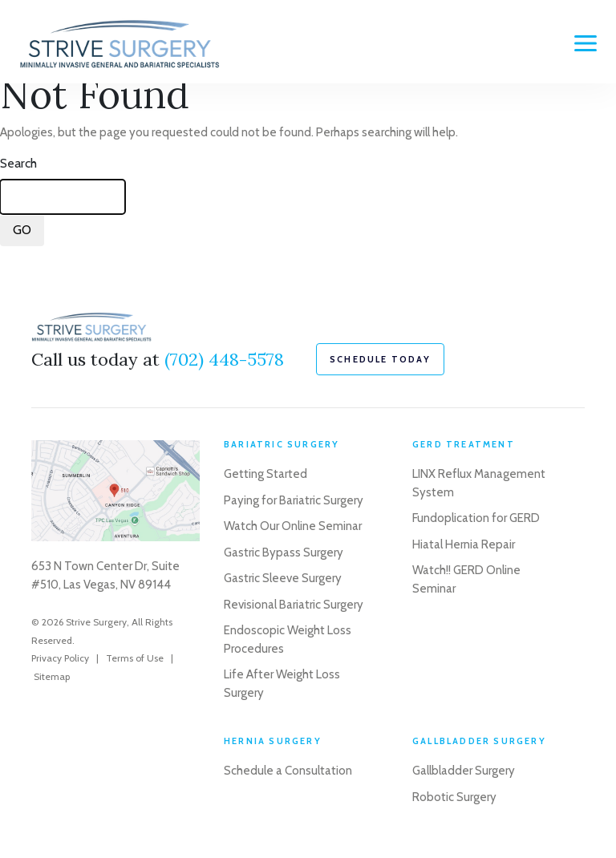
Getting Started (265, 474)
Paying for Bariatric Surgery (294, 500)
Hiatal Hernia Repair (464, 544)
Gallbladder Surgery (464, 771)
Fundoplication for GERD (476, 518)
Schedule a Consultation (288, 771)
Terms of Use (135, 658)
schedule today (380, 359)
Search (18, 163)
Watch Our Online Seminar (293, 526)
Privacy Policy (60, 658)
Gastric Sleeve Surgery (283, 578)
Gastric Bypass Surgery (284, 552)
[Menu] (586, 43)
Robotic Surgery (454, 797)
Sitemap (52, 676)
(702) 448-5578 (224, 359)
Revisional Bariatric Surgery (294, 605)
